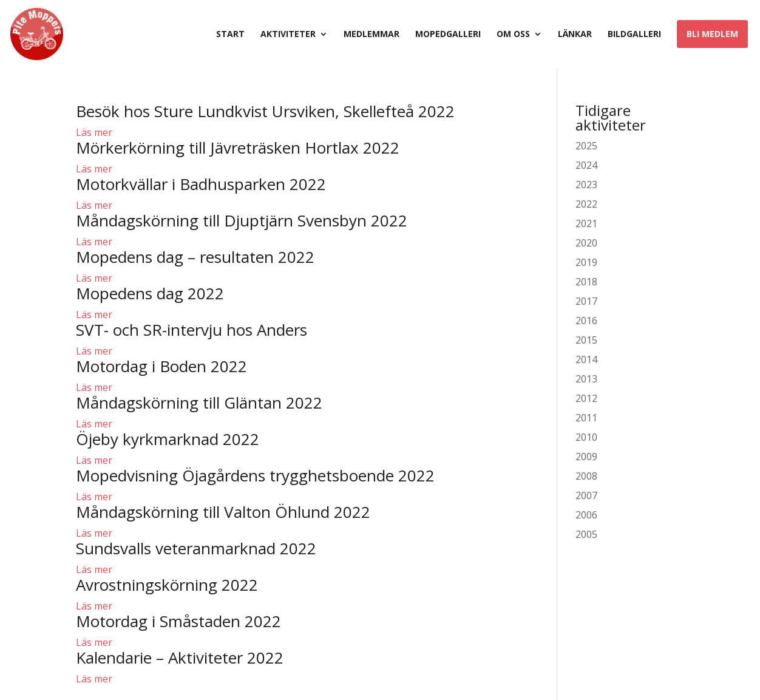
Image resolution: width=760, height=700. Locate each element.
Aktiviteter (288, 35)
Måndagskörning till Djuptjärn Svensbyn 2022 (242, 220)
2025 (586, 146)
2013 (586, 379)
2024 (586, 165)
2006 (586, 515)
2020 (586, 243)
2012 (586, 398)
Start (230, 35)
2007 (586, 495)
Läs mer (94, 132)
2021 (586, 223)
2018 (586, 282)
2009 (586, 457)
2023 (586, 185)
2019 (586, 262)
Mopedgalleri (448, 35)
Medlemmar (372, 35)
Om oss (513, 35)
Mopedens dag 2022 (150, 293)
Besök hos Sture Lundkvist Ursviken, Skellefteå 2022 (265, 111)
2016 (586, 321)
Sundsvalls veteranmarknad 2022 (196, 548)
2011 (586, 418)
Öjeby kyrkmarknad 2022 (168, 439)
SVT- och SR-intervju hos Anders (192, 330)
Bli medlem (712, 34)
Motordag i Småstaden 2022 (178, 621)
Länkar (575, 35)
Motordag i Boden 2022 (161, 366)
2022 (586, 204)
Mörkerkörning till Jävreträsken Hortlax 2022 (238, 148)
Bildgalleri (634, 35)
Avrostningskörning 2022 (167, 585)
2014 (586, 359)
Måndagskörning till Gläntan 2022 (199, 403)
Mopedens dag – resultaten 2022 (195, 257)
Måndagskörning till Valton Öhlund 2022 (223, 512)
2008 (586, 476)
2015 (586, 340)
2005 (586, 534)
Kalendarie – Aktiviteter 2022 (180, 658)
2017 (586, 301)
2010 (586, 437)
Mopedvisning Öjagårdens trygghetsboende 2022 (255, 475)
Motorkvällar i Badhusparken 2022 (201, 184)
